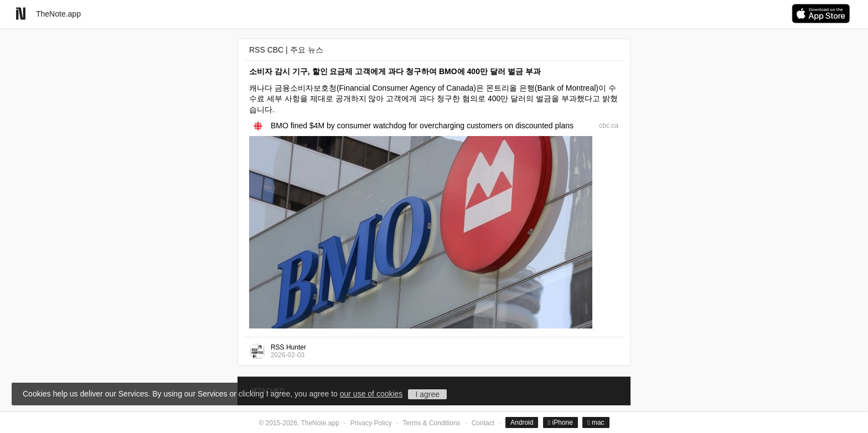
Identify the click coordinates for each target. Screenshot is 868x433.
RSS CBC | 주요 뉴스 (286, 50)
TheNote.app (58, 14)
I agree (427, 394)
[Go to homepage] (21, 14)
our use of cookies (371, 394)
